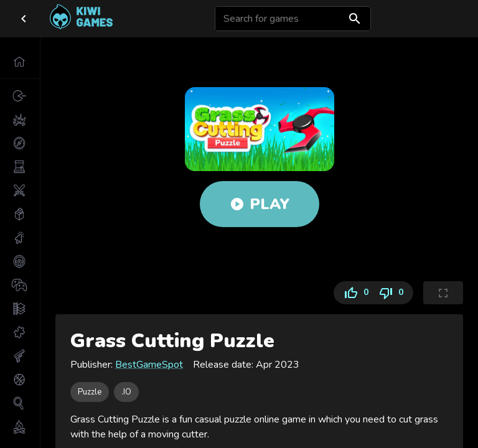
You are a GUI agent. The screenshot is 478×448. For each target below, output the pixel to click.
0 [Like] (354, 293)
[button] (20, 62)
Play (260, 204)
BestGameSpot (149, 365)
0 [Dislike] (393, 293)
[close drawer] (24, 19)
